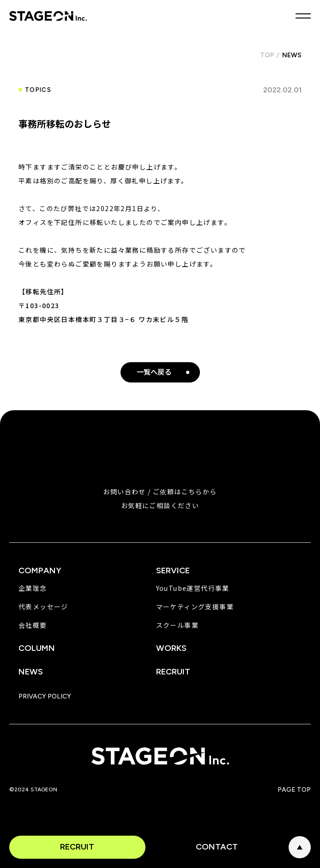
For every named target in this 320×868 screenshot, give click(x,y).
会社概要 (33, 625)
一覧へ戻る (154, 372)
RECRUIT (77, 847)
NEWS (31, 672)
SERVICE (173, 571)
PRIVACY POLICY (45, 697)
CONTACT (217, 847)
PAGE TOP (300, 847)
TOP (267, 55)
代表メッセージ (43, 607)
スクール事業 (177, 625)
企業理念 (33, 588)
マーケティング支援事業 (195, 607)
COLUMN (37, 648)
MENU (303, 16)
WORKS (171, 648)
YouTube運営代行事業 (193, 588)
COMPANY (40, 571)
